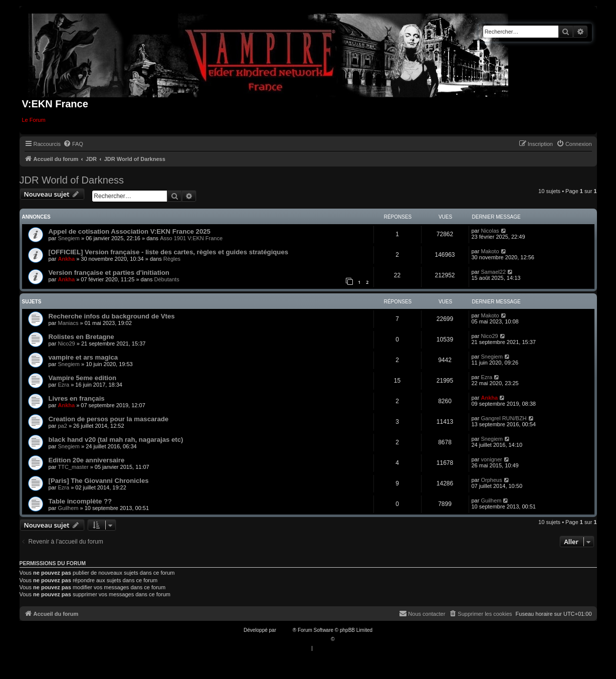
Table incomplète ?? (80, 501)
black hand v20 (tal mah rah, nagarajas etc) (116, 440)
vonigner (491, 459)
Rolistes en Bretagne (81, 337)
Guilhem (68, 508)
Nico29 (66, 344)
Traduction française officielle (297, 639)
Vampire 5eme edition (83, 378)
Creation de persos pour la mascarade (109, 419)
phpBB (285, 630)
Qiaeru (343, 639)
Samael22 (493, 272)
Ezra (63, 385)
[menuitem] (73, 144)
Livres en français (77, 398)
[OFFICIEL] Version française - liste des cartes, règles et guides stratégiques (169, 252)
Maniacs (68, 323)
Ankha (66, 259)
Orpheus (491, 480)
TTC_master (73, 467)
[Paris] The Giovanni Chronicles (99, 481)
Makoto (490, 251)
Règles (172, 259)
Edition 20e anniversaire (87, 460)
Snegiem (68, 238)
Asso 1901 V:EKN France (191, 238)
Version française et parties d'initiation (109, 273)
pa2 (62, 426)
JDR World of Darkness (72, 180)
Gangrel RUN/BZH (503, 418)
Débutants (167, 279)
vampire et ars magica (83, 357)
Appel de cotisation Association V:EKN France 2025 (130, 231)
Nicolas (490, 231)
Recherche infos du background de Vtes (112, 316)
